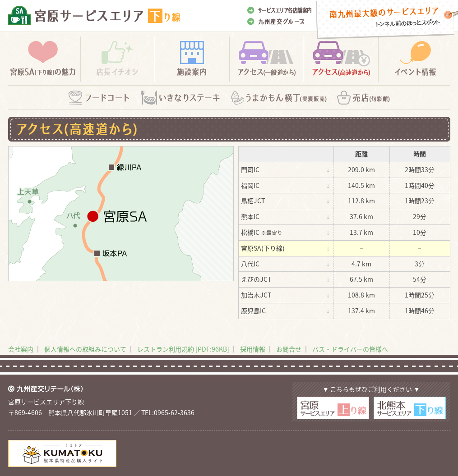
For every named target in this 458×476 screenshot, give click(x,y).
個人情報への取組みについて (85, 349)
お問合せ (289, 349)
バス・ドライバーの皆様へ (350, 349)
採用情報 (253, 349)
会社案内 (21, 349)
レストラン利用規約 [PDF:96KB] (183, 349)
